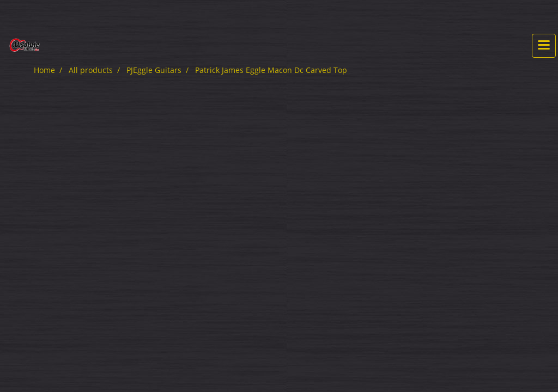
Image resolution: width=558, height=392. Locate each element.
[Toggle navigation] (544, 46)
